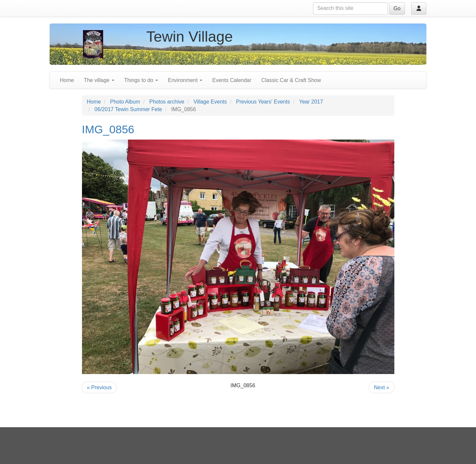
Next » (381, 387)
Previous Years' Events (263, 102)
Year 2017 (311, 102)
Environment (185, 80)
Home (67, 80)
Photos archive (167, 102)
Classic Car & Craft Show (291, 80)
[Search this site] (350, 8)
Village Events (210, 102)
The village (99, 80)
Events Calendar (232, 80)
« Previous (99, 387)
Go (397, 8)
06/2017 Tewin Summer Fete (128, 109)
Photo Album (125, 102)
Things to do (141, 80)
